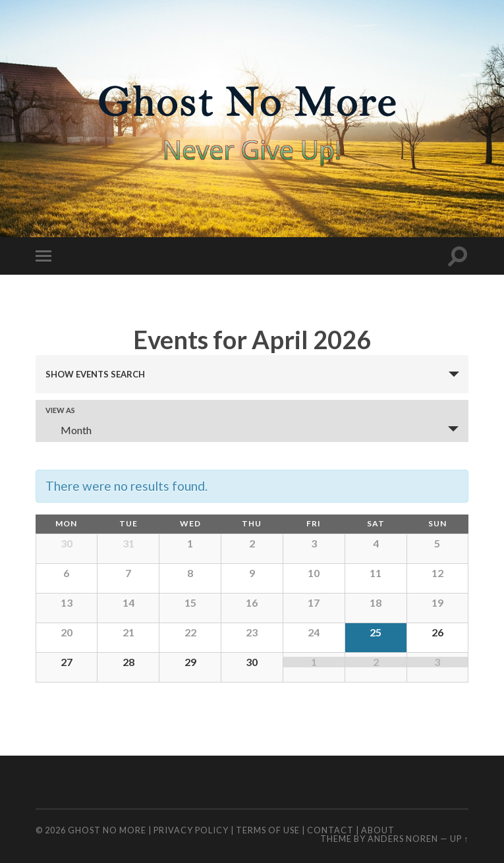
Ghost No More (107, 830)
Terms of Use (268, 830)
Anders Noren (403, 839)
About (378, 830)
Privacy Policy (191, 830)
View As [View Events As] (60, 410)
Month (68, 430)
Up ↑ (459, 839)
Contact (330, 830)
